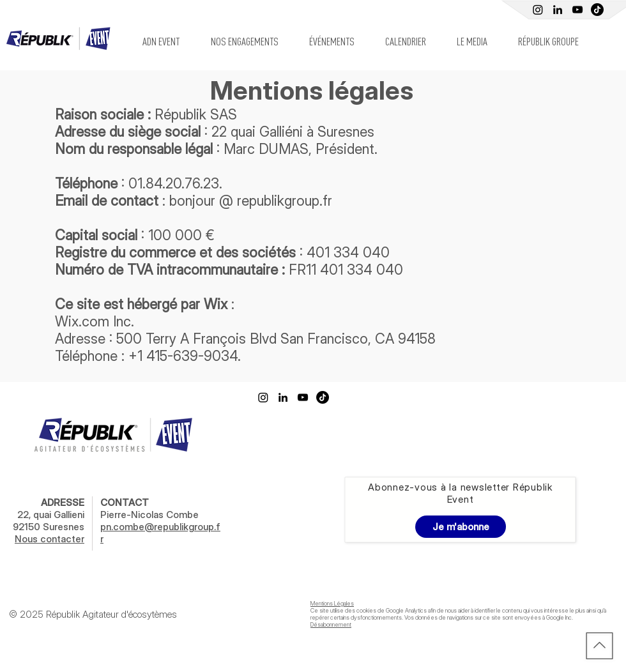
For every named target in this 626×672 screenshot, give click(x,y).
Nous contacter (50, 539)
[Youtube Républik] (577, 10)
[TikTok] (323, 397)
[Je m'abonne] (461, 527)
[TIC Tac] (597, 10)
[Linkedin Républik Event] (558, 10)
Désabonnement (331, 624)
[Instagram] (538, 10)
